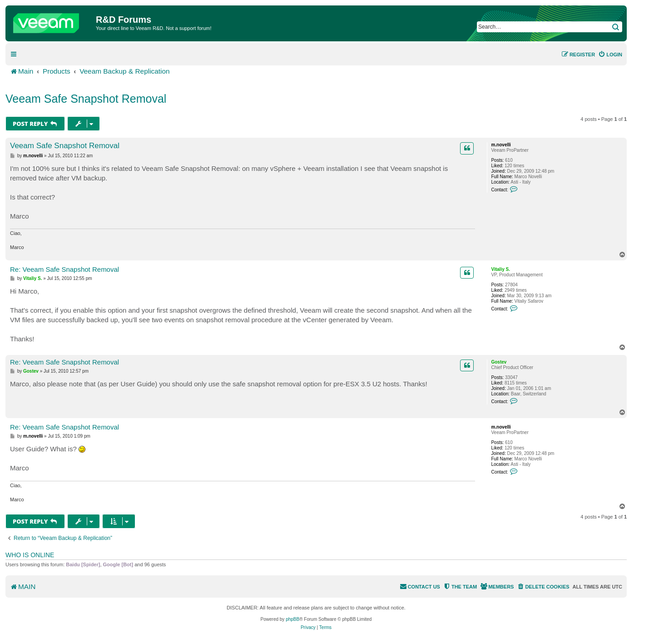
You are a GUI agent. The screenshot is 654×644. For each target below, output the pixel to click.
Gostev (499, 362)
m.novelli (501, 145)
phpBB (292, 619)
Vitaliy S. (500, 269)
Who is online (30, 555)
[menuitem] (610, 55)
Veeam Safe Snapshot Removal (86, 99)
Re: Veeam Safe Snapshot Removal (64, 269)
